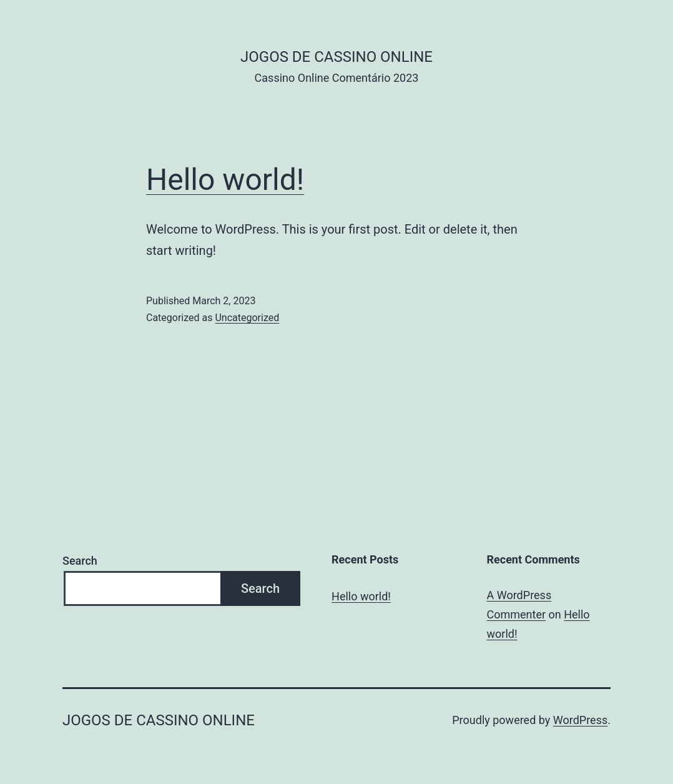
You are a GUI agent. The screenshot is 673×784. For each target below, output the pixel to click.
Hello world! (225, 180)
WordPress (580, 720)
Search (80, 561)
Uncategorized (247, 318)
